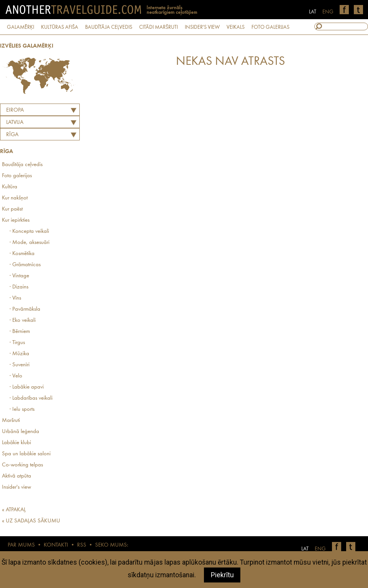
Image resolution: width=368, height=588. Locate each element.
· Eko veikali (23, 320)
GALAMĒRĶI (21, 27)
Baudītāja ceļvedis (22, 165)
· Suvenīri (20, 365)
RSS (82, 545)
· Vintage (19, 276)
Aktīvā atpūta (16, 476)
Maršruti (11, 421)
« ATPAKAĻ (14, 510)
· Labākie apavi (27, 387)
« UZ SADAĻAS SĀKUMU (31, 521)
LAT (313, 12)
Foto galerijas (17, 176)
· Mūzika (19, 354)
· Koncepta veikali (29, 231)
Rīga (12, 135)
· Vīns (15, 298)
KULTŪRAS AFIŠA (60, 27)
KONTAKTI (56, 545)
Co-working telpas (22, 465)
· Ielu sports (22, 409)
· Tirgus (17, 343)
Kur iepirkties (16, 220)
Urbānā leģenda (21, 432)
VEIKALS (236, 27)
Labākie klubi (16, 443)
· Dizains (19, 287)
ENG (328, 12)
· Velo (16, 376)
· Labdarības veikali (31, 398)
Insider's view (16, 487)
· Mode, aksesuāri (30, 243)
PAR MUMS (21, 545)
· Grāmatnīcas (25, 265)
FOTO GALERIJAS (270, 27)
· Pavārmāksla (25, 309)
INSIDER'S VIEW (202, 27)
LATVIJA (15, 123)
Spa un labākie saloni (26, 454)
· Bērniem (20, 332)
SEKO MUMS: (112, 545)
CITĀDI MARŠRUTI (159, 27)
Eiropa (15, 110)
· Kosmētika (22, 254)
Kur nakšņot (15, 198)
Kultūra (10, 187)
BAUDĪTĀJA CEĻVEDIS (109, 27)
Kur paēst (12, 209)
